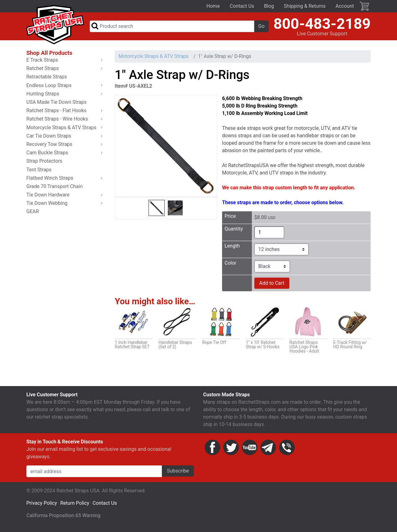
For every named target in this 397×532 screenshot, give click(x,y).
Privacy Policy (42, 506)
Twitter (231, 450)
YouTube (250, 450)
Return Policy (75, 506)
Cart (365, 6)
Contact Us (242, 6)
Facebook (212, 450)
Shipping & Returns (305, 6)
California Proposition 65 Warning (63, 518)
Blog (269, 6)
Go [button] (261, 27)
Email (268, 450)
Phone (287, 450)
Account (345, 6)
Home (213, 6)
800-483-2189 (322, 25)
